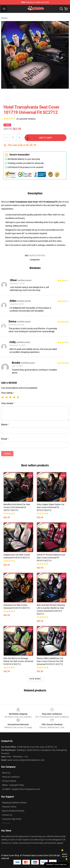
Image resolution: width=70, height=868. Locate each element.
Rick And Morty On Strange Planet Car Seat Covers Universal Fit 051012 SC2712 (18, 661)
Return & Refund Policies (13, 811)
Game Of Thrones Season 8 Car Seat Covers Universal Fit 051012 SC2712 (51, 558)
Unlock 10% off (65, 855)
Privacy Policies (9, 781)
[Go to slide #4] (54, 95)
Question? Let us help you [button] (56, 864)
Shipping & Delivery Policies (14, 803)
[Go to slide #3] (39, 95)
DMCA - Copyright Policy (13, 785)
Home (4, 18)
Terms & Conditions (11, 777)
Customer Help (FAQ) (12, 819)
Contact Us (7, 815)
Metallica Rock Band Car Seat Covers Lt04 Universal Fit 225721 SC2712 (17, 507)
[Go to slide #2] (23, 95)
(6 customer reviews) (26, 119)
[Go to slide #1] (8, 95)
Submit (7, 454)
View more (35, 679)
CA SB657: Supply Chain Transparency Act (21, 789)
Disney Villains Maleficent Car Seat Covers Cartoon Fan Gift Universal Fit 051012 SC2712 (50, 661)
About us (6, 773)
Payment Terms (9, 807)
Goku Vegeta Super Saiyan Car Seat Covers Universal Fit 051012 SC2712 (51, 507)
